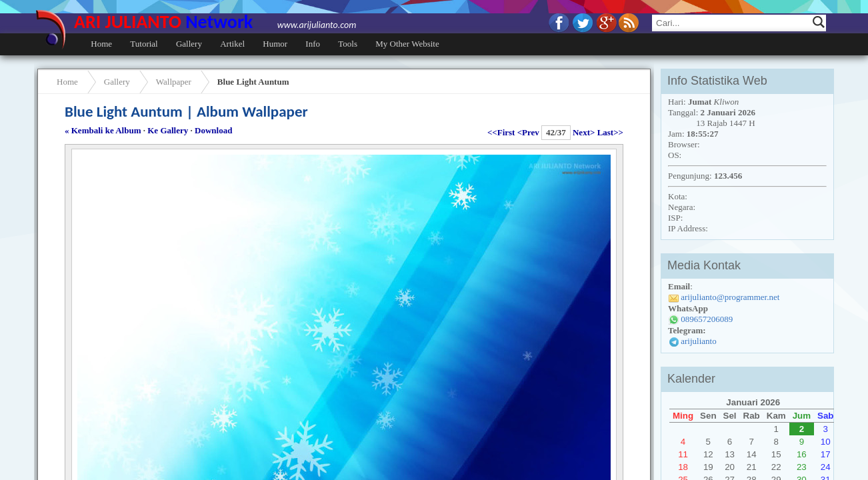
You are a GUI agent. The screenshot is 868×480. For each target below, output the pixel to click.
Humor (275, 44)
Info (313, 44)
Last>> (610, 132)
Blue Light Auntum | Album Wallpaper (186, 111)
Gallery (189, 44)
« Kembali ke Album (103, 130)
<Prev (528, 132)
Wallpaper (174, 82)
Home (101, 44)
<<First (501, 132)
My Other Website (407, 44)
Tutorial (144, 44)
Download (213, 130)
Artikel (232, 44)
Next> (584, 132)
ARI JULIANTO (215, 22)
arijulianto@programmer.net (730, 297)
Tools (348, 44)
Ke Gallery (168, 130)
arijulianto (698, 341)
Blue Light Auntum (253, 82)
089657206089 (707, 319)
